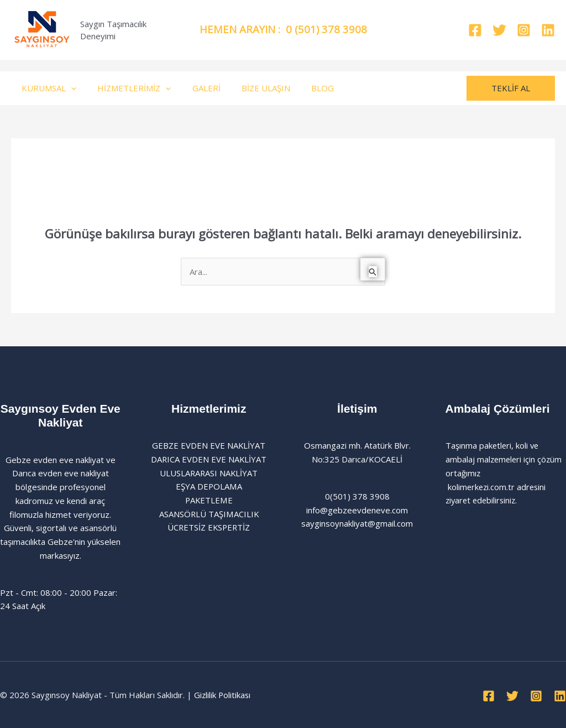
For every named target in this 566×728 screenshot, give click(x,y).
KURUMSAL (47, 88)
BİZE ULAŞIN (250, 88)
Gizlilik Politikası (223, 695)
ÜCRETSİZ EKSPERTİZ (209, 528)
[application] (69, 88)
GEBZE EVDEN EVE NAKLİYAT (209, 446)
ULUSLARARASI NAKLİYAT (209, 473)
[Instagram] (524, 30)
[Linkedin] (548, 30)
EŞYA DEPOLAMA (209, 487)
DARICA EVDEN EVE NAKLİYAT (209, 459)
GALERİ (195, 88)
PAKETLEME (209, 501)
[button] (511, 88)
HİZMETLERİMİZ (127, 88)
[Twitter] (499, 30)
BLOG (302, 88)
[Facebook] (475, 30)
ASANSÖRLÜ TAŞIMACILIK (209, 514)
